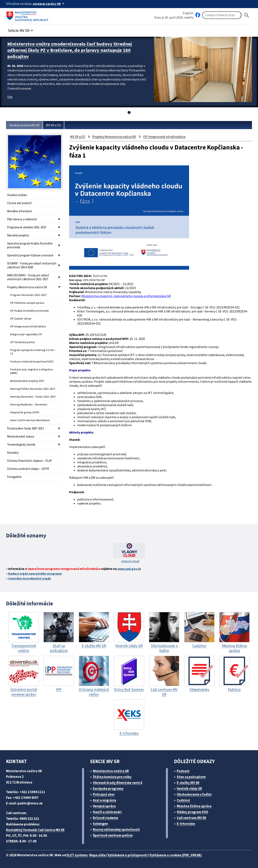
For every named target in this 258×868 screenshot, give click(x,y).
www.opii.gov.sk (129, 569)
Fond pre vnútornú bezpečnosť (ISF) (32, 361)
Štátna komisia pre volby (112, 777)
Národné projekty (18, 235)
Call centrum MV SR (191, 818)
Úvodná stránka (17, 195)
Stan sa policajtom (191, 777)
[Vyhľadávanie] (222, 15)
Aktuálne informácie (20, 211)
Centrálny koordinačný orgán (30, 578)
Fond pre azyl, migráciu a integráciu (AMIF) (31, 371)
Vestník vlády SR (189, 789)
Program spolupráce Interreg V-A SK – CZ (33, 352)
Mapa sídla (97, 855)
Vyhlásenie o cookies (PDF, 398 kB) (176, 855)
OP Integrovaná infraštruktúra (28, 326)
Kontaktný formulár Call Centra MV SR (35, 830)
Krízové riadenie (106, 818)
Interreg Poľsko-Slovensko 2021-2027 (33, 389)
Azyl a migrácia (105, 800)
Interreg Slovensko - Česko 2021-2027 (33, 397)
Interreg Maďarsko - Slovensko (29, 404)
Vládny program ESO (192, 812)
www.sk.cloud (130, 561)
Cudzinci (183, 800)
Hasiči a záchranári (107, 812)
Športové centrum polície (113, 835)
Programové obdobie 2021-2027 (27, 227)
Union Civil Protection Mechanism (30, 420)
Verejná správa (104, 806)
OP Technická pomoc (23, 342)
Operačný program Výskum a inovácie (30, 255)
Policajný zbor (104, 794)
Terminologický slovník (21, 444)
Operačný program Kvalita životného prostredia (30, 245)
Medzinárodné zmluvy (21, 436)
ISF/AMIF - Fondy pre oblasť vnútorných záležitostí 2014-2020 (32, 265)
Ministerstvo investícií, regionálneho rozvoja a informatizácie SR (126, 296)
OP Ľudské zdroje (21, 319)
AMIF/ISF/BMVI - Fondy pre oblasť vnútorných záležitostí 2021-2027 (28, 277)
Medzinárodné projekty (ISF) (27, 381)
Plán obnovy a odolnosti (22, 219)
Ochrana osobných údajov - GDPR (28, 469)
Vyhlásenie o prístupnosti (128, 855)
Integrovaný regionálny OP (26, 334)
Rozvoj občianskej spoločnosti (116, 829)
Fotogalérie (14, 477)
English (188, 13)
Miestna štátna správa (194, 806)
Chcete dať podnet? (20, 203)
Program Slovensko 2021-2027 (28, 295)
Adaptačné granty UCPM (25, 412)
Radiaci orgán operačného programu (35, 573)
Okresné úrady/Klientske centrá (118, 783)
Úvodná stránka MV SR (24, 125)
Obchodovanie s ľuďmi (194, 794)
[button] (21, 29)
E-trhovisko (186, 824)
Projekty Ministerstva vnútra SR (27, 287)
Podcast (183, 771)
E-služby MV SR (188, 783)
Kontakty (13, 453)
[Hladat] (247, 15)
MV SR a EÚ (53, 125)
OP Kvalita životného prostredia (29, 311)
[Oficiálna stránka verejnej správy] (49, 4)
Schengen (100, 824)
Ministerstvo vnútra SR (111, 771)
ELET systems (77, 855)
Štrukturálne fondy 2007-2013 (25, 428)
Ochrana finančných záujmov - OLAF (30, 461)
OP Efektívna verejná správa (27, 303)
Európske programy (108, 789)
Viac (10, 97)
